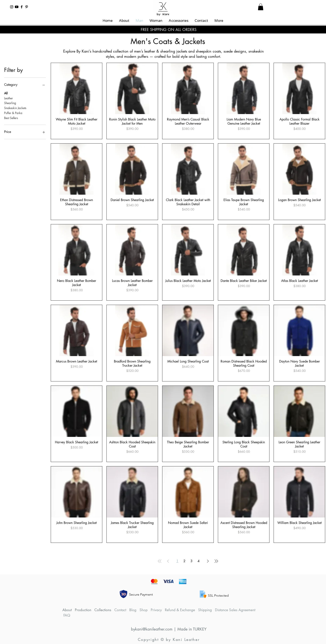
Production (83, 610)
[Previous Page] (168, 561)
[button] (261, 7)
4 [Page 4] (199, 561)
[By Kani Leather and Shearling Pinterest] (27, 7)
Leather (9, 98)
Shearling (10, 103)
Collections (103, 610)
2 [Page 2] (184, 561)
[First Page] (160, 561)
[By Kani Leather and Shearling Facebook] (22, 7)
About (67, 610)
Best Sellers (11, 118)
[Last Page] (216, 561)
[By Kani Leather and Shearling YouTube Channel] (17, 7)
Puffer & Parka (13, 113)
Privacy (156, 610)
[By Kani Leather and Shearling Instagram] (12, 7)
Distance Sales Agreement (235, 610)
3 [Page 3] (191, 561)
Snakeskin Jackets (15, 108)
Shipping (205, 610)
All (6, 93)
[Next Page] (208, 561)
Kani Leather (186, 639)
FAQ (67, 615)
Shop (144, 610)
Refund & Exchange (180, 610)
